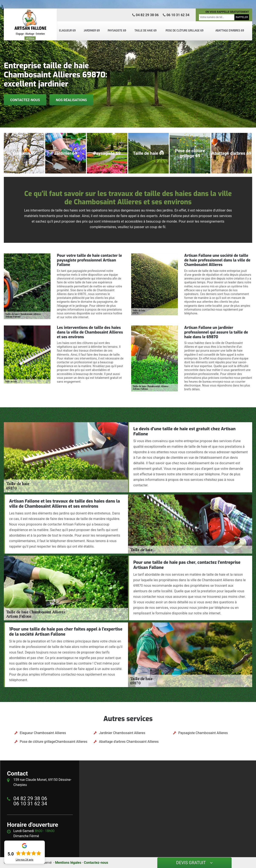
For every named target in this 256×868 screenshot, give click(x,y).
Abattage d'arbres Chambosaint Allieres (129, 742)
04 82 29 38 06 (146, 15)
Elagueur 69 (67, 31)
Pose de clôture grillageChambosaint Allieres (53, 742)
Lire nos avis (25, 860)
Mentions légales (68, 863)
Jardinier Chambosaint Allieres (122, 733)
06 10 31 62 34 (176, 15)
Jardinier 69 (92, 31)
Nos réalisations (71, 100)
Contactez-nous (25, 100)
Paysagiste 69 (117, 31)
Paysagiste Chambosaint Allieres (203, 733)
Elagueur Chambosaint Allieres (43, 733)
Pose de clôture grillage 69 (184, 31)
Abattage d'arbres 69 (230, 31)
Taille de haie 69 (146, 31)
